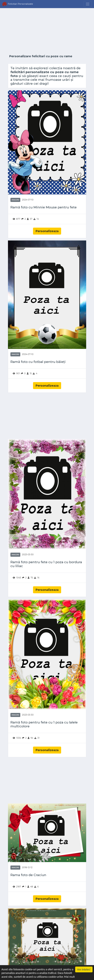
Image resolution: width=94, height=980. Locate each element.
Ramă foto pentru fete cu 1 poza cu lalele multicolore (44, 724)
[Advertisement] (47, 31)
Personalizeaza (47, 231)
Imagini (15, 200)
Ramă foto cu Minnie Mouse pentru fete (44, 207)
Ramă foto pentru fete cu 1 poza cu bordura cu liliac (46, 564)
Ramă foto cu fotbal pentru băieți (38, 362)
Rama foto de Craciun (28, 875)
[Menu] (88, 4)
